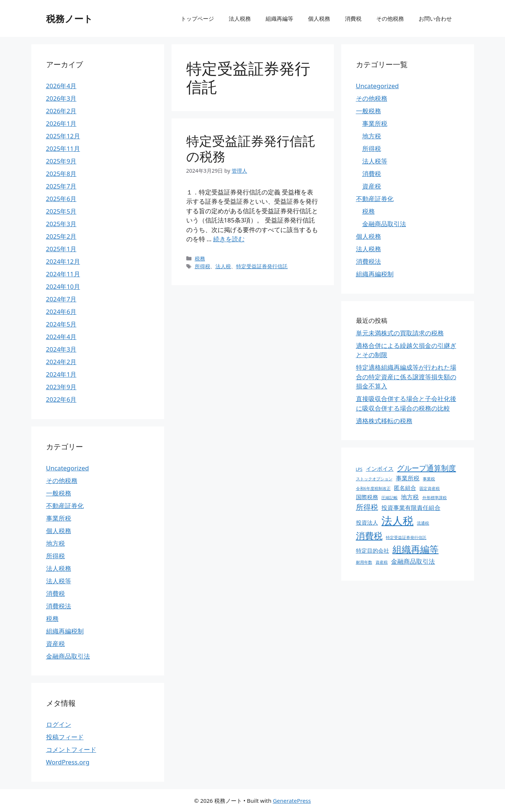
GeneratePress (292, 801)
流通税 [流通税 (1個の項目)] (423, 523)
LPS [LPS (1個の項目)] (359, 469)
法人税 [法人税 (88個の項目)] (397, 521)
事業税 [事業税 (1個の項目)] (429, 479)
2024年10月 (63, 286)
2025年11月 (63, 148)
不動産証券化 (65, 506)
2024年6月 (61, 312)
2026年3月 (61, 98)
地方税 (56, 543)
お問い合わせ (435, 18)
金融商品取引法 (68, 656)
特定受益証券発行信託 (262, 266)
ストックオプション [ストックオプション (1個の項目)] (374, 479)
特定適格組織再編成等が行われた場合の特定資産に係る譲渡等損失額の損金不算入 (406, 377)
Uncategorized (68, 468)
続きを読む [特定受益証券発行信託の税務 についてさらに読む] (229, 239)
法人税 (223, 266)
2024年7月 (61, 299)
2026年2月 (61, 111)
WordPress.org (68, 762)
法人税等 (59, 581)
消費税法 (59, 606)
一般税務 (59, 493)
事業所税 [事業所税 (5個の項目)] (408, 478)
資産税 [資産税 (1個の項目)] (382, 562)
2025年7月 (61, 186)
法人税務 (240, 18)
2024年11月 (63, 274)
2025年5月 (61, 211)
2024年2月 (61, 362)
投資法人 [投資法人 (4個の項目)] (367, 522)
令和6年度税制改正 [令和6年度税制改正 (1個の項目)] (373, 488)
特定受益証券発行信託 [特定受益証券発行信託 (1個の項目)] (406, 538)
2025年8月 (61, 174)
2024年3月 (61, 349)
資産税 (56, 644)
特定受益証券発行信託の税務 (251, 148)
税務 (200, 258)
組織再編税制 (65, 631)
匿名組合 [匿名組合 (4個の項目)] (405, 488)
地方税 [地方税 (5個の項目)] (410, 497)
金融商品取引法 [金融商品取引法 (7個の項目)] (413, 561)
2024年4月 (61, 337)
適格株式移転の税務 (384, 421)
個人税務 (319, 18)
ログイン (59, 724)
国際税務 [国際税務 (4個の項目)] (367, 497)
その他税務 (390, 18)
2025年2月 (61, 236)
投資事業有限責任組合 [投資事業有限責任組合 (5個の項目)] (411, 508)
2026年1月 (61, 123)
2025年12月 (63, 136)
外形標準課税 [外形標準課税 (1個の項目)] (435, 498)
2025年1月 (61, 249)
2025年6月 (61, 199)
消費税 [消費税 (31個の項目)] (369, 535)
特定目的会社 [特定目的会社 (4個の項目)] (373, 550)
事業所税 (59, 518)
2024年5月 (61, 324)
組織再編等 (279, 18)
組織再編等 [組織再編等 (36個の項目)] (416, 549)
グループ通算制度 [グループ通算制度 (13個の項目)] (426, 468)
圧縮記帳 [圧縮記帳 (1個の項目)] (390, 498)
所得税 (203, 266)
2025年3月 (61, 224)
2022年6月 (61, 399)
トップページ (197, 18)
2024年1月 (61, 374)
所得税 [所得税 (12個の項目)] (367, 507)
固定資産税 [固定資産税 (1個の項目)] (430, 488)
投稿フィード (65, 737)
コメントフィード (71, 749)
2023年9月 (61, 387)
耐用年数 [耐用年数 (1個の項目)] (364, 562)
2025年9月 (61, 161)
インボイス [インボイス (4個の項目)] (380, 469)
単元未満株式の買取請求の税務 (400, 333)
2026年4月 (61, 86)
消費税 (353, 18)
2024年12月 (63, 261)
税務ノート (70, 18)
